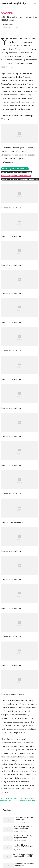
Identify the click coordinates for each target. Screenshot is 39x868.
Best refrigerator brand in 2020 (15, 169)
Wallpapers (7, 13)
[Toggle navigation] (35, 3)
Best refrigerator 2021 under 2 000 (16, 176)
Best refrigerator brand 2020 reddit (17, 172)
